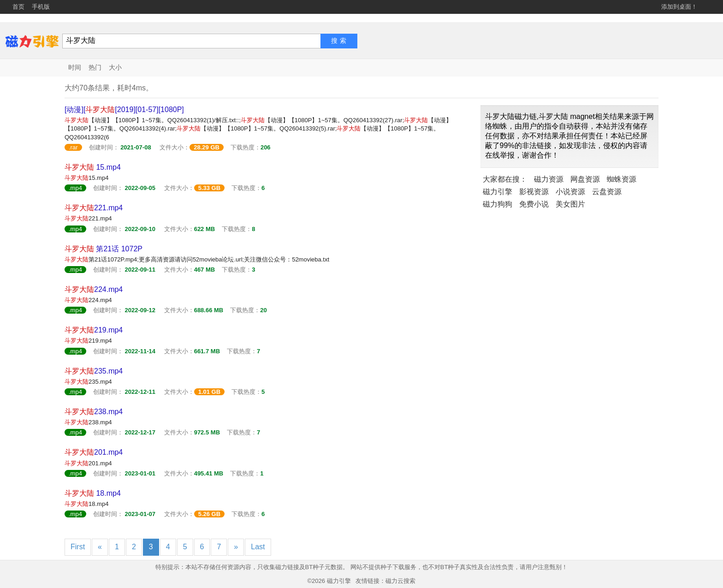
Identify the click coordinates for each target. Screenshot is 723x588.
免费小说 (534, 204)
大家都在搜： (505, 179)
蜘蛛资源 (622, 179)
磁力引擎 (498, 192)
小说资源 (570, 192)
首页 (18, 7)
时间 (75, 67)
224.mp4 (94, 289)
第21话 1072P (104, 249)
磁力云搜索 (400, 581)
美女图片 (570, 204)
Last (258, 547)
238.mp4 (94, 412)
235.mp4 (94, 371)
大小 (115, 67)
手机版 (41, 7)
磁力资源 (549, 179)
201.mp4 (94, 452)
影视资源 (534, 192)
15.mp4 (93, 167)
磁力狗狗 (498, 204)
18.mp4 (93, 493)
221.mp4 (94, 208)
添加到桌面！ (679, 7)
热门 (95, 67)
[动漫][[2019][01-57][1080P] (124, 110)
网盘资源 (585, 179)
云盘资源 (607, 192)
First (78, 547)
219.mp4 (94, 330)
